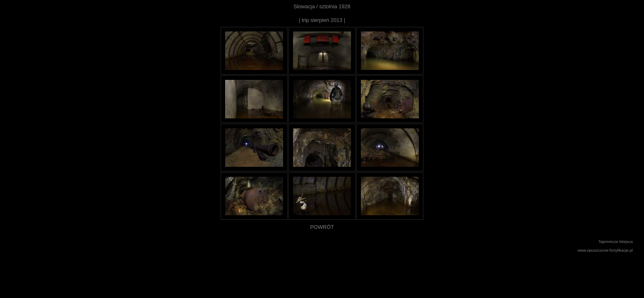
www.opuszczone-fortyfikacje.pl (605, 250)
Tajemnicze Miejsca (616, 242)
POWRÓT (322, 227)
